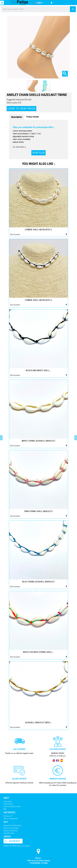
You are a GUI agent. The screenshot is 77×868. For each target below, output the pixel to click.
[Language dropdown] (39, 3)
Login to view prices (22, 108)
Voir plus (38, 153)
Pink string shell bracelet (38, 511)
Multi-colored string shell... (38, 652)
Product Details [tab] (33, 117)
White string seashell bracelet (38, 441)
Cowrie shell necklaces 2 (38, 300)
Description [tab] (17, 117)
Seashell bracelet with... (38, 723)
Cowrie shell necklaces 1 (38, 230)
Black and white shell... (38, 370)
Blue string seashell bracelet (38, 582)
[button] (13, 841)
